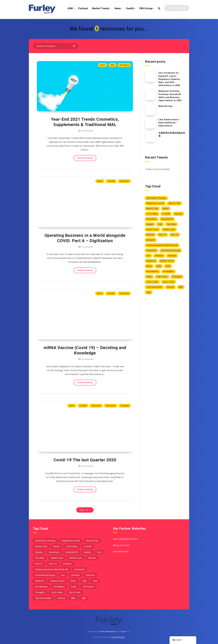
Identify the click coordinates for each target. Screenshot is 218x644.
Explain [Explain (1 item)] (150, 224)
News (118, 8)
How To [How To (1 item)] (175, 235)
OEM (70, 8)
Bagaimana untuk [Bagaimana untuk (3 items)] (155, 203)
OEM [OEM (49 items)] (168, 266)
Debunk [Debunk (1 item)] (178, 214)
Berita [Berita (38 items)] (166, 208)
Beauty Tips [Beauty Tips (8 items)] (174, 203)
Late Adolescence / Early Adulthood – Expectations (169, 123)
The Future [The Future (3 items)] (162, 277)
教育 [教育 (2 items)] (181, 287)
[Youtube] (184, 8)
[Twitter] (174, 8)
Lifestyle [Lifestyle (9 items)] (159, 256)
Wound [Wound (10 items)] (170, 287)
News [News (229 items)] (149, 266)
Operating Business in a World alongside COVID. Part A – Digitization (85, 238)
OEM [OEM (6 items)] (159, 266)
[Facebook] (169, 8)
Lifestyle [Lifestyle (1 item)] (172, 256)
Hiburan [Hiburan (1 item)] (150, 235)
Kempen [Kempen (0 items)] (151, 240)
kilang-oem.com (121, 545)
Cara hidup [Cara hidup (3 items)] (152, 214)
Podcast (83, 8)
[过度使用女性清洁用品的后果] (150, 137)
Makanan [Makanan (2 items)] (151, 261)
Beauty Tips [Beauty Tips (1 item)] (152, 208)
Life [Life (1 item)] (148, 256)
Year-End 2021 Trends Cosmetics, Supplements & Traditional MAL (85, 122)
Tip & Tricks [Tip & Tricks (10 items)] (168, 282)
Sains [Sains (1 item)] (149, 277)
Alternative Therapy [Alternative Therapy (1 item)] (156, 198)
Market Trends (101, 8)
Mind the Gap (165, 106)
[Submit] (74, 46)
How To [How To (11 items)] (162, 235)
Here (123, 632)
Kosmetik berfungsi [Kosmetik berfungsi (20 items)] (171, 250)
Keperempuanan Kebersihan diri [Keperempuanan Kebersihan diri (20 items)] (162, 245)
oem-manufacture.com (125, 539)
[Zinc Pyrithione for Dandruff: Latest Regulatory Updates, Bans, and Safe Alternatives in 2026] (150, 77)
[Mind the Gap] (150, 110)
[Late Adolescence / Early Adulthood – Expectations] (150, 123)
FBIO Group (146, 8)
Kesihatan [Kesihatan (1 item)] (151, 250)
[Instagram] (179, 8)
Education (124, 181)
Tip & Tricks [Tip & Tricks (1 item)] (152, 282)
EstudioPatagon (118, 637)
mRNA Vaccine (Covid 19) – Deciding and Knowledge (85, 350)
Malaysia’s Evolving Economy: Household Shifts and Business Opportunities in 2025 (170, 96)
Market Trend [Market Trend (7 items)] (167, 261)
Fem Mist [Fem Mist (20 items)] (171, 224)
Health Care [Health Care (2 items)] (169, 229)
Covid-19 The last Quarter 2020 (85, 460)
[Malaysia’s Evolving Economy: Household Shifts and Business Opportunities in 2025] (150, 95)
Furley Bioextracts (108, 632)
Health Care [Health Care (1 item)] (152, 229)
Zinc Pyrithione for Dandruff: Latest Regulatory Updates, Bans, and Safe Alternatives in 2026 (169, 79)
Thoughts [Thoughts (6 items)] (177, 277)
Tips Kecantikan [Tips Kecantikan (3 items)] (154, 287)
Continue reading (85, 158)
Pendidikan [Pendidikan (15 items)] (168, 271)
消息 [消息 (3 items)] (149, 292)
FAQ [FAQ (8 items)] (160, 224)
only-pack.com (121, 551)
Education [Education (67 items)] (152, 219)
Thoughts (125, 406)
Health (130, 8)
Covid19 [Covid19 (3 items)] (166, 214)
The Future (124, 65)
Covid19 (111, 181)
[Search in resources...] (56, 46)
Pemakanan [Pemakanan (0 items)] (152, 271)
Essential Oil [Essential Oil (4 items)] (167, 219)
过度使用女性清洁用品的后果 (172, 134)
